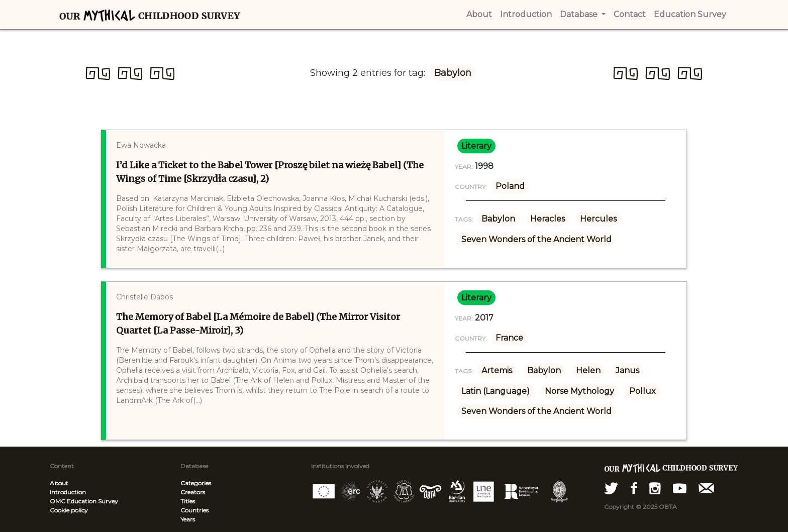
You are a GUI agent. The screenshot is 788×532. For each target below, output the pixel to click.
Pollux (643, 391)
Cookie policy (69, 510)
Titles (188, 501)
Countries (194, 510)
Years (188, 519)
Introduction (68, 492)
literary (476, 146)
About (59, 483)
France (509, 338)
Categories (196, 483)
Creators (193, 492)
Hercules (598, 219)
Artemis (497, 370)
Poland (510, 186)
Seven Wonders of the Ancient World (536, 239)
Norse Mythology (579, 391)
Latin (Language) (496, 391)
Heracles (548, 219)
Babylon (498, 219)
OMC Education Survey (84, 501)
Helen (588, 370)
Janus (627, 370)
